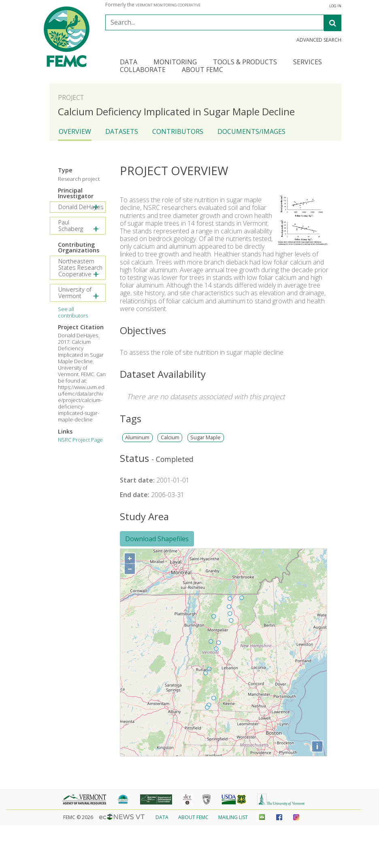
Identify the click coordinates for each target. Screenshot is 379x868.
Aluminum (137, 437)
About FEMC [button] (202, 70)
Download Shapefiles (157, 539)
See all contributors (73, 312)
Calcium (170, 437)
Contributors (178, 131)
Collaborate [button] (143, 70)
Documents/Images (251, 131)
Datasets (122, 131)
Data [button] (129, 62)
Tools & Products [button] (245, 62)
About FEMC (193, 817)
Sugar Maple (205, 437)
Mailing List (233, 817)
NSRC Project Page (80, 440)
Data (162, 817)
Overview (75, 131)
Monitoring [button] (175, 62)
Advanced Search (319, 40)
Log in (335, 6)
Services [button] (308, 62)
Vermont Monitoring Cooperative (168, 5)
